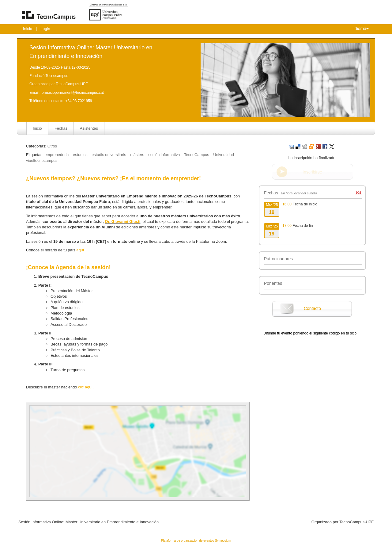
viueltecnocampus (42, 160)
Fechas (61, 128)
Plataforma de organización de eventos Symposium (196, 541)
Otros (52, 146)
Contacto (312, 308)
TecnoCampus (197, 155)
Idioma (361, 29)
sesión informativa (164, 155)
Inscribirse (312, 172)
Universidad (224, 155)
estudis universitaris (109, 155)
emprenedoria (57, 155)
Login (45, 29)
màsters (137, 155)
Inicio (28, 29)
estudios (80, 155)
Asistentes (89, 128)
